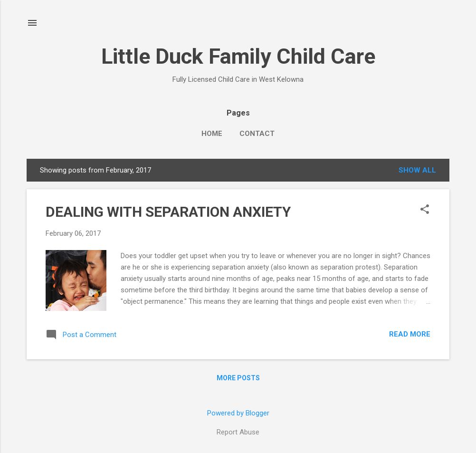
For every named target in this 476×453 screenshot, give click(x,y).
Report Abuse (238, 432)
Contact (257, 134)
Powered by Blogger (238, 413)
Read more (410, 334)
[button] (425, 210)
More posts (238, 378)
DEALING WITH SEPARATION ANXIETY (168, 212)
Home (212, 134)
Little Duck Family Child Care (238, 56)
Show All (417, 170)
